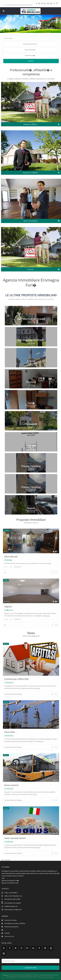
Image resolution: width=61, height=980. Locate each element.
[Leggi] (49, 563)
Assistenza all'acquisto (11, 927)
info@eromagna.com (26, 5)
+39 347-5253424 (10, 5)
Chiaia (31, 361)
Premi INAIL (10, 732)
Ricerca (31, 61)
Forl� (31, 403)
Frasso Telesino (31, 466)
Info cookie (50, 977)
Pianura (31, 382)
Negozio (8, 606)
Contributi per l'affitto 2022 (17, 679)
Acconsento (42, 977)
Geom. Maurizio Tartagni (14, 694)
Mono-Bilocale (11, 557)
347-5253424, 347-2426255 (13, 903)
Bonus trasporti (11, 785)
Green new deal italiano (15, 838)
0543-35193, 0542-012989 (12, 899)
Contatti (7, 933)
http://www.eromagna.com (13, 909)
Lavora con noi (9, 936)
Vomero (31, 445)
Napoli (31, 508)
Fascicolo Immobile (11, 920)
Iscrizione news (31, 968)
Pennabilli (31, 424)
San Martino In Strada (31, 319)
